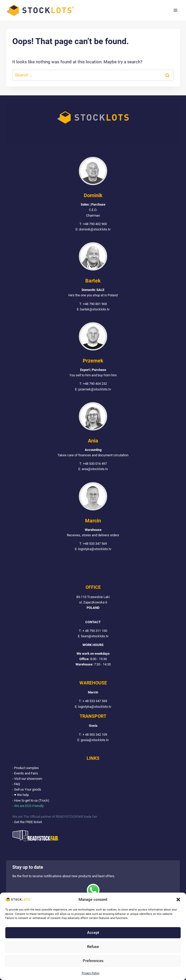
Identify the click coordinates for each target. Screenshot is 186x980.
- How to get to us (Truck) (31, 800)
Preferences (93, 961)
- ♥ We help (21, 795)
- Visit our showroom (27, 779)
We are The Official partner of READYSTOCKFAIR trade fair (55, 817)
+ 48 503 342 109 (95, 735)
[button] (178, 900)
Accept (93, 933)
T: (81, 631)
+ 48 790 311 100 (95, 631)
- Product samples (26, 768)
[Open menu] (175, 10)
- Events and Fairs (25, 773)
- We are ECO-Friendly (28, 806)
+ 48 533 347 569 (95, 701)
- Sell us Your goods (27, 790)
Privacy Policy (91, 973)
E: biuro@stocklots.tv (93, 636)
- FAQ (16, 784)
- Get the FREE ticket (27, 822)
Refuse (93, 947)
